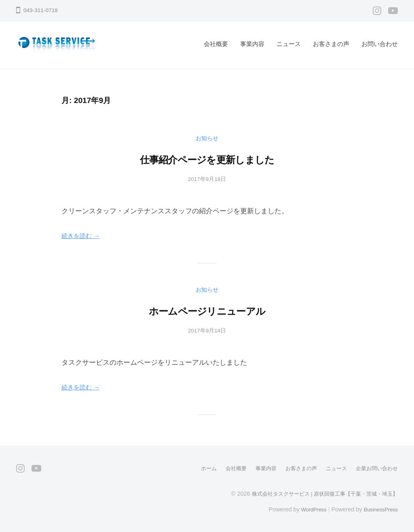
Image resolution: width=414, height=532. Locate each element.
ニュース (289, 44)
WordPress (307, 509)
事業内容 (252, 44)
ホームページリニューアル (207, 310)
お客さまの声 (331, 44)
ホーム (198, 468)
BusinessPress (379, 509)
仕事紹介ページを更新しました (207, 159)
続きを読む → (83, 236)
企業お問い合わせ (375, 468)
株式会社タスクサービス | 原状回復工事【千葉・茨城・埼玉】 (319, 493)
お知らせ (207, 138)
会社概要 (216, 44)
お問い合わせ (380, 44)
